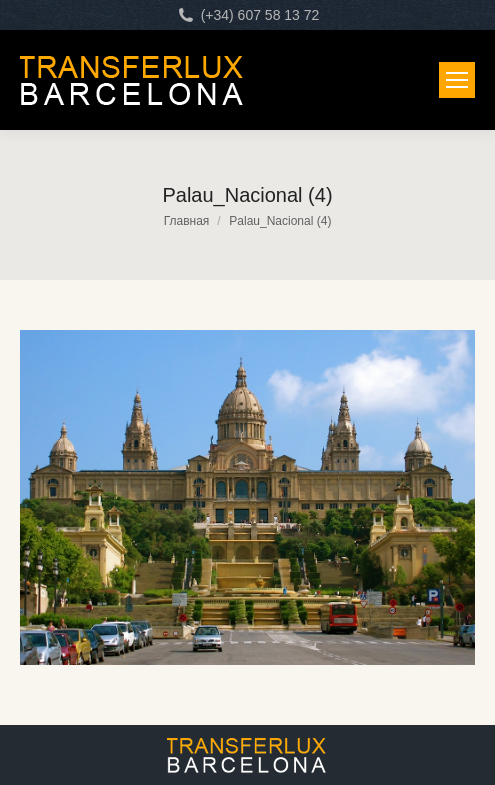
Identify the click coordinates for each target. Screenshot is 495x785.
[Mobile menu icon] (457, 80)
